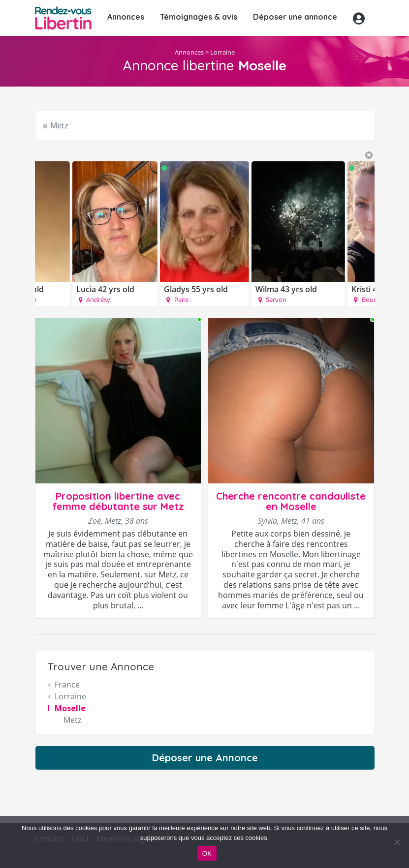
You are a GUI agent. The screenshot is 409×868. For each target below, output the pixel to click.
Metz (59, 125)
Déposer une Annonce (205, 758)
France (67, 685)
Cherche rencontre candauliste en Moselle (291, 501)
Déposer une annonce (295, 17)
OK (207, 853)
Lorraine (222, 52)
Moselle (70, 708)
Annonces (126, 17)
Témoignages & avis (199, 17)
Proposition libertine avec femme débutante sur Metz (118, 501)
